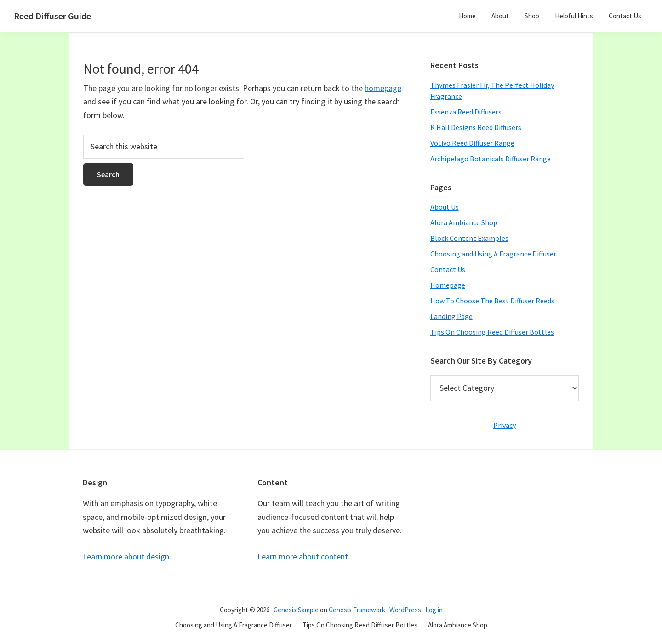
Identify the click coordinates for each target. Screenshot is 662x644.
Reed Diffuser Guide (52, 16)
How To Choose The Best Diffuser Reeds (492, 301)
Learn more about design (126, 556)
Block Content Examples (469, 238)
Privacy (505, 425)
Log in (434, 610)
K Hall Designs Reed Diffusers (476, 127)
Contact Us (448, 269)
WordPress (405, 610)
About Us (445, 207)
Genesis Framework (357, 610)
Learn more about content (303, 556)
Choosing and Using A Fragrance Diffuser (493, 254)
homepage (383, 88)
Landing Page (451, 316)
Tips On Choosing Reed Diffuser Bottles (492, 332)
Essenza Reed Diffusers (466, 112)
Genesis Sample (296, 610)
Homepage (448, 285)
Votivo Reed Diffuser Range (472, 143)
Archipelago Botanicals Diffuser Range (491, 159)
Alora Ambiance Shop (464, 222)
